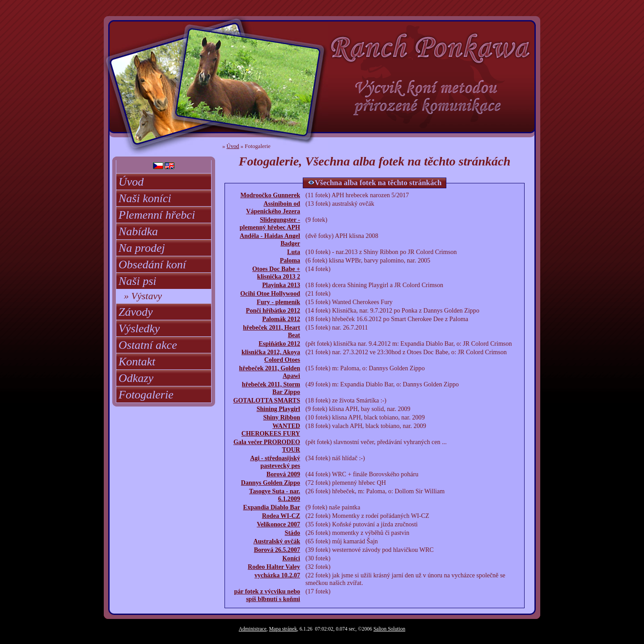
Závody (136, 312)
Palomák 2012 (281, 319)
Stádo (292, 533)
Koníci (291, 558)
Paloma (290, 260)
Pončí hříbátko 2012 (273, 310)
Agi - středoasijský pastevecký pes (275, 462)
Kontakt (137, 362)
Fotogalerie (146, 395)
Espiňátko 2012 (279, 343)
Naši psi (138, 281)
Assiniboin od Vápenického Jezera (273, 207)
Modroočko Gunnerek (270, 195)
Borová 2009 (283, 474)
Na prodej (142, 248)
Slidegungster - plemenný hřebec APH (270, 223)
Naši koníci (145, 198)
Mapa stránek (283, 629)
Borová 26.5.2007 (277, 550)
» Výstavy (143, 296)
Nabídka (138, 231)
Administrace (253, 629)
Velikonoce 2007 (278, 524)
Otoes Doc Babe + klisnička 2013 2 (276, 273)
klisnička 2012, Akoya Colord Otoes (271, 356)
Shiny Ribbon (282, 417)
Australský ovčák (277, 541)
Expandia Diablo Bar (272, 507)
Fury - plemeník (278, 302)
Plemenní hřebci (157, 215)
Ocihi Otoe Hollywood (270, 293)
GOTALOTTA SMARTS (267, 400)
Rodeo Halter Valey (274, 567)
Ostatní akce (148, 345)
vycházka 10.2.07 (277, 575)
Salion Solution (389, 629)
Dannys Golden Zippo (271, 483)
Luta (294, 252)
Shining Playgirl (278, 409)
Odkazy (136, 378)
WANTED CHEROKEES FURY (271, 430)
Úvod (131, 182)
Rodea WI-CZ (281, 516)
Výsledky (139, 328)
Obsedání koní (152, 265)
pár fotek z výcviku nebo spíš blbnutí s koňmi (267, 595)
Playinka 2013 (281, 285)
